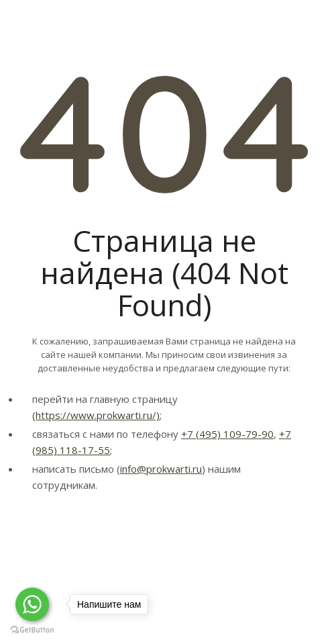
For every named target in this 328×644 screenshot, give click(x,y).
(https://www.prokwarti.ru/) (96, 415)
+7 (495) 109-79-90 (227, 434)
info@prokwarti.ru (161, 469)
